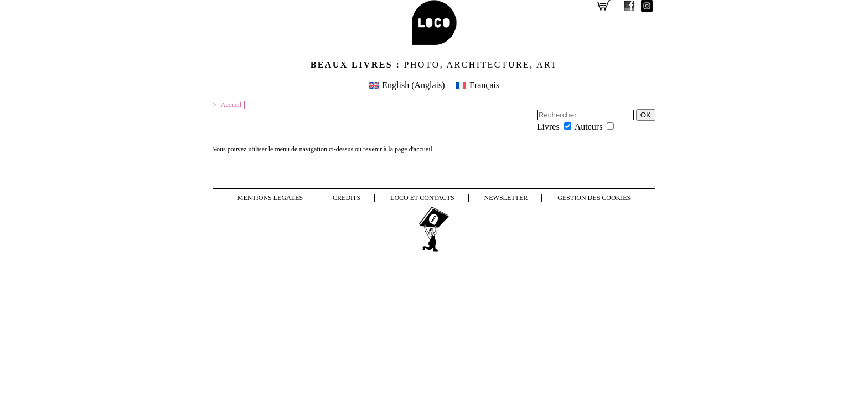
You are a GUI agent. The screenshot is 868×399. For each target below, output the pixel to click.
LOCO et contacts (422, 198)
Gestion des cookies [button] (594, 198)
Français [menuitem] (484, 85)
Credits (347, 198)
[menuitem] (407, 85)
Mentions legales (270, 198)
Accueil (231, 105)
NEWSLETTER (506, 198)
